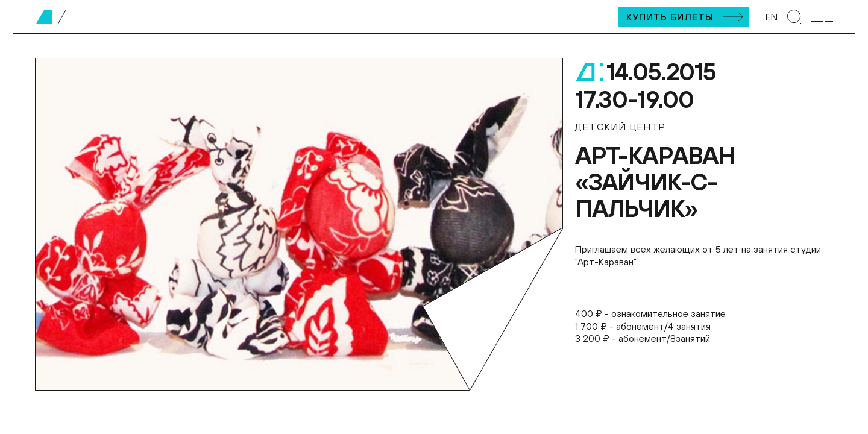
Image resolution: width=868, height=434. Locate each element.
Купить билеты (670, 17)
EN (772, 17)
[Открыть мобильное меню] (822, 17)
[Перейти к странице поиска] (794, 17)
